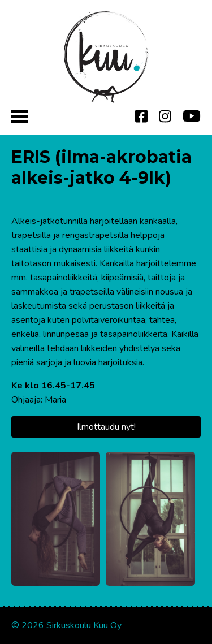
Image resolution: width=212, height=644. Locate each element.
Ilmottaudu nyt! (106, 427)
